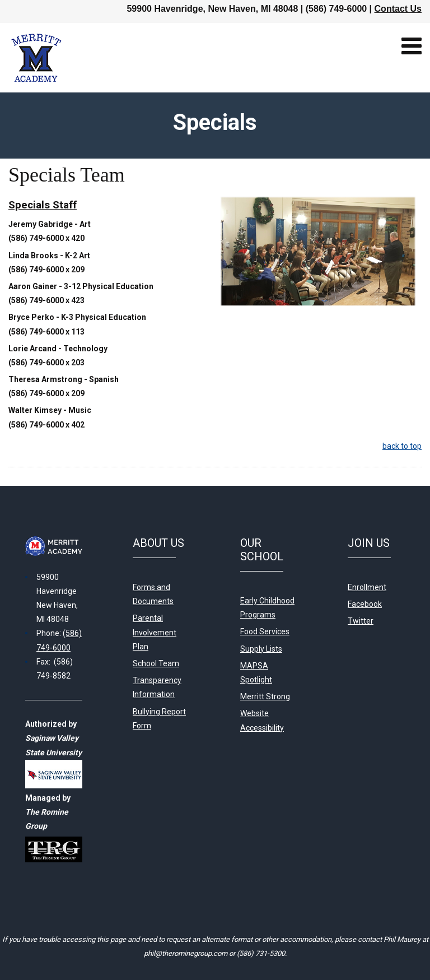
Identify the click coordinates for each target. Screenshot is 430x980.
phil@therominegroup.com (186, 953)
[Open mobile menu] (412, 46)
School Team (156, 663)
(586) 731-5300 (261, 953)
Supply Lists (261, 649)
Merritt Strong (265, 696)
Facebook (365, 604)
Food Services (265, 631)
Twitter (361, 621)
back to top (402, 446)
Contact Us (398, 9)
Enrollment (367, 587)
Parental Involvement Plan (155, 632)
